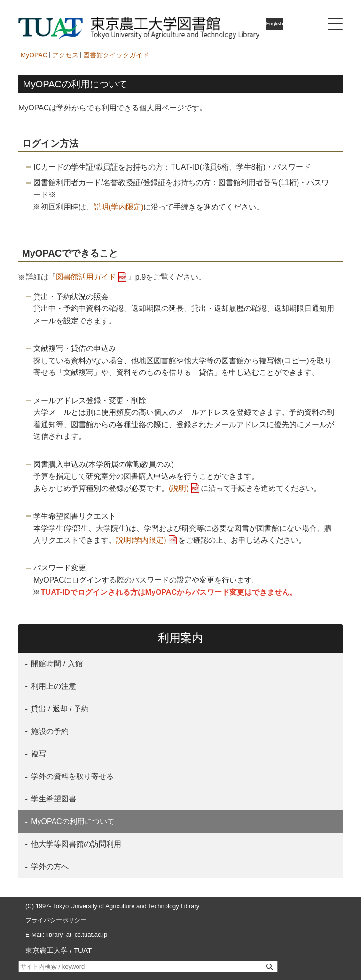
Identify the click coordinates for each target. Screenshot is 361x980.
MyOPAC (34, 55)
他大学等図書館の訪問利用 (75, 844)
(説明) (179, 488)
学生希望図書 (53, 799)
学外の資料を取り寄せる (71, 776)
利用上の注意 (53, 686)
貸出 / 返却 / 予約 (59, 709)
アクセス (65, 55)
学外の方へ (49, 867)
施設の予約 (49, 731)
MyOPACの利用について (72, 821)
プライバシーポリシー (56, 920)
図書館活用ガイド (86, 277)
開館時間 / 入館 (56, 664)
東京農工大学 (47, 950)
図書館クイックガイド (116, 55)
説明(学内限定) (119, 207)
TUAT (83, 950)
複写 (38, 754)
